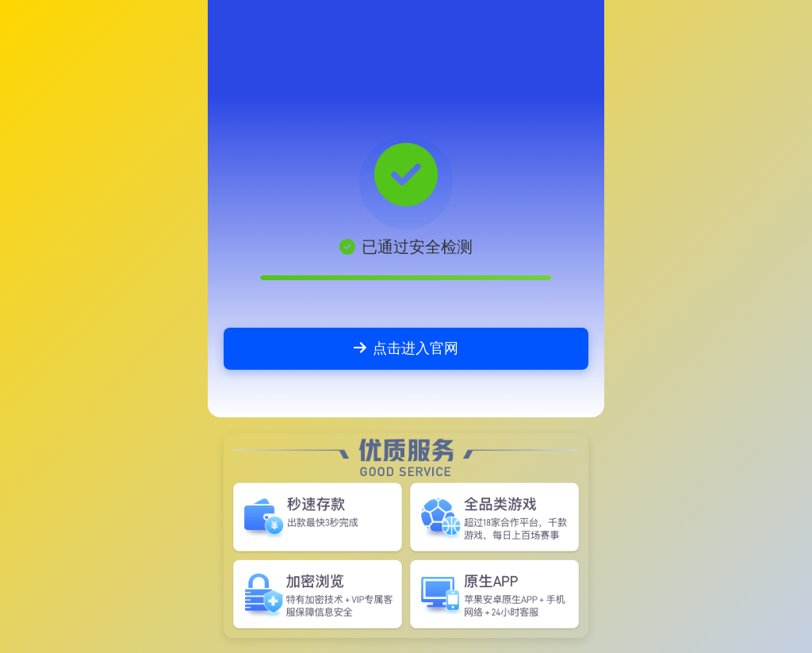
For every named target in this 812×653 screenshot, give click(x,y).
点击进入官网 (406, 348)
